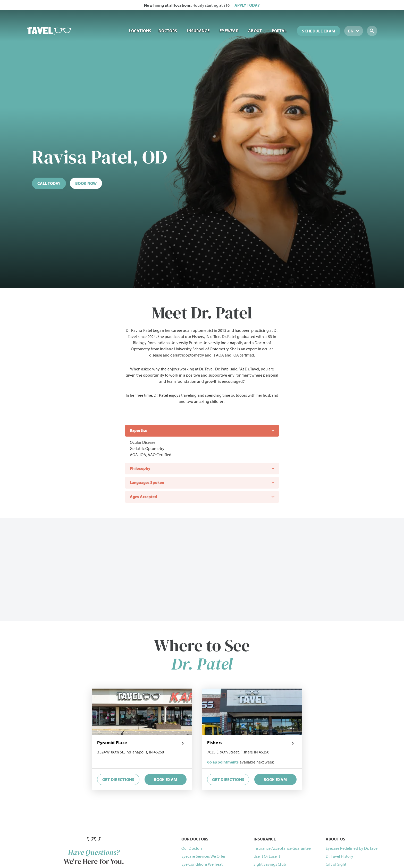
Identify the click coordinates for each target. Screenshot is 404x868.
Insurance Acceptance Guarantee (282, 848)
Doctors (169, 31)
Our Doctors (192, 848)
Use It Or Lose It (267, 856)
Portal (281, 31)
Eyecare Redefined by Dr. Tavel (352, 848)
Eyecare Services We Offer (204, 856)
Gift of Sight (336, 864)
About (256, 31)
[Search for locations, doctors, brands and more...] (378, 31)
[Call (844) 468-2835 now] (49, 183)
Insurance (200, 31)
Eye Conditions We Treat (202, 864)
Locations (140, 31)
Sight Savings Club (270, 864)
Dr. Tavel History (339, 856)
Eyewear (230, 31)
